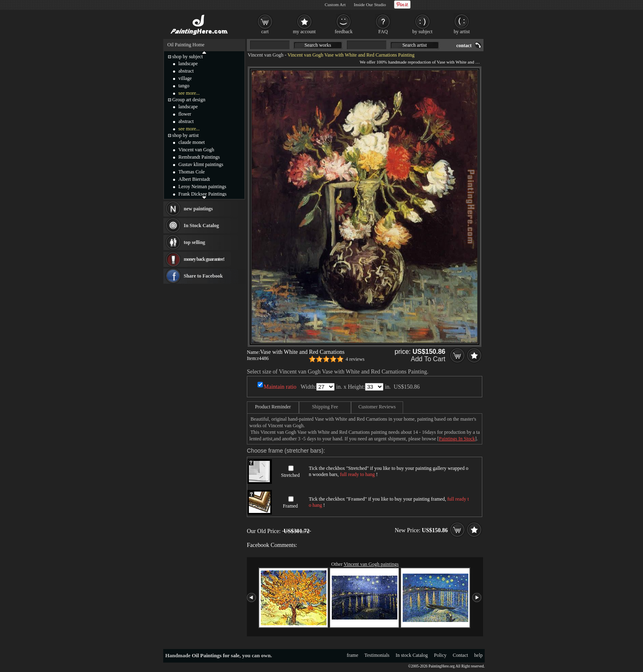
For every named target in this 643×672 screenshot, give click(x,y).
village (185, 78)
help (478, 655)
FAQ (383, 32)
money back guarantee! (204, 259)
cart (265, 32)
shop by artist (186, 135)
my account (304, 32)
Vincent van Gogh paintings (371, 564)
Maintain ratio (280, 387)
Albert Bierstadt (194, 179)
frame (353, 655)
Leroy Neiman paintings (202, 187)
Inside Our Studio (370, 5)
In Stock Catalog (201, 226)
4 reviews (355, 359)
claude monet (192, 142)
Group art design (189, 100)
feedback (343, 32)
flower (185, 114)
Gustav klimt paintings (201, 164)
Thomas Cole (192, 172)
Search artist (415, 45)
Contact (460, 655)
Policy (440, 655)
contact (464, 46)
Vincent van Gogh (266, 55)
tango (184, 86)
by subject (423, 32)
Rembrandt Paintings (199, 157)
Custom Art (335, 5)
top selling (194, 242)
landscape (188, 64)
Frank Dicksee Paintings (202, 194)
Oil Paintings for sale (216, 655)
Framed (291, 506)
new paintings (198, 209)
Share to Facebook (203, 276)
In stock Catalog (412, 655)
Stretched (290, 475)
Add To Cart (428, 359)
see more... (189, 93)
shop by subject (188, 57)
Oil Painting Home (186, 45)
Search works (318, 45)
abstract (186, 71)
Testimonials (377, 655)
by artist (462, 32)
